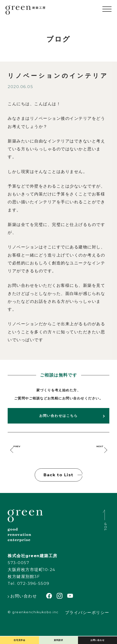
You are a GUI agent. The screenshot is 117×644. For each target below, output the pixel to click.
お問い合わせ (97, 637)
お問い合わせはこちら (58, 416)
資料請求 (58, 637)
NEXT (92, 450)
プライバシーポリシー (87, 621)
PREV (25, 450)
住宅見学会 (19, 637)
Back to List (58, 483)
